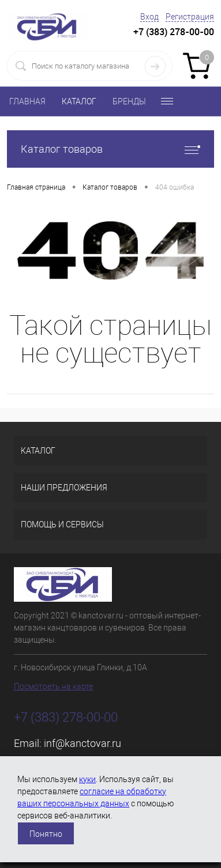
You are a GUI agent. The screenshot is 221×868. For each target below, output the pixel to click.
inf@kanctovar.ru (83, 743)
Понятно (46, 834)
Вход (149, 17)
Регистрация (190, 17)
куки (87, 779)
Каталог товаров (110, 149)
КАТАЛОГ (79, 101)
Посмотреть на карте (53, 686)
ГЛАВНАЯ (27, 101)
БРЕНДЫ (129, 101)
